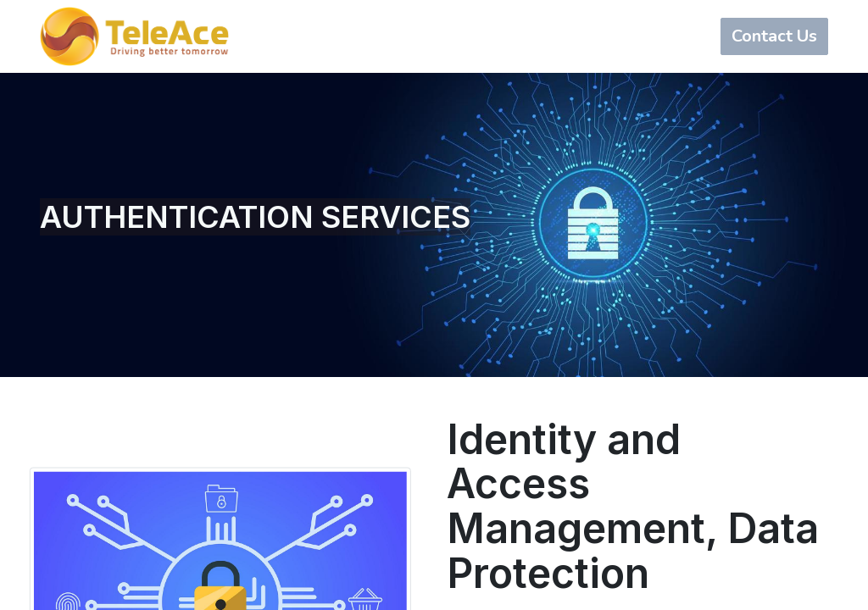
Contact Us (774, 36)
